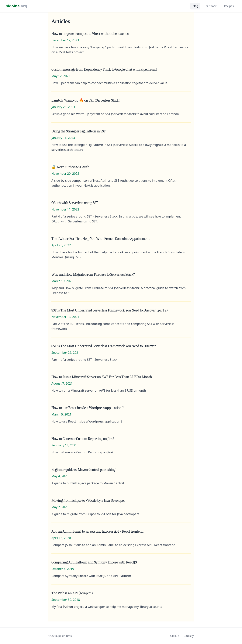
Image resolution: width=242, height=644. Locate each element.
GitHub (175, 636)
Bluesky (189, 636)
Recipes (229, 6)
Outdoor (211, 6)
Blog (195, 6)
